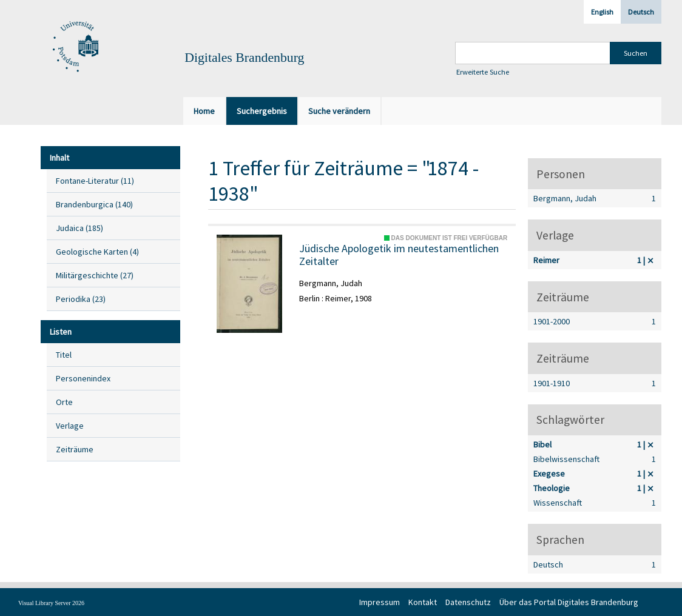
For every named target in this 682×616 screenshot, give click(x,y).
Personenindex (83, 378)
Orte (64, 402)
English (602, 12)
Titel (64, 355)
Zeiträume (75, 449)
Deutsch (641, 12)
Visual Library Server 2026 (51, 603)
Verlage (70, 426)
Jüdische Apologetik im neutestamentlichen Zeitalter (399, 255)
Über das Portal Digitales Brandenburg (569, 602)
